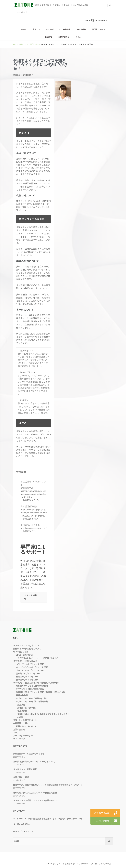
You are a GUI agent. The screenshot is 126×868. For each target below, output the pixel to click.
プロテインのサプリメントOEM (30, 671)
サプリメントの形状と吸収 (25, 770)
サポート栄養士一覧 (34, 598)
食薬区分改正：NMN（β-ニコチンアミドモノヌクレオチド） (44, 715)
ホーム (24, 29)
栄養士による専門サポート (25, 721)
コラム (78, 37)
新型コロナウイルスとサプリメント (29, 755)
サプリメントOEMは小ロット (26, 646)
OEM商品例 (81, 29)
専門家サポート (99, 29)
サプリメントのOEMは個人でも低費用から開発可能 (36, 684)
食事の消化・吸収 (21, 778)
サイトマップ (19, 740)
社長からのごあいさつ (26, 727)
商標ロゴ (36, 29)
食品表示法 (22, 712)
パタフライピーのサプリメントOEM (32, 668)
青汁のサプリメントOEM (27, 681)
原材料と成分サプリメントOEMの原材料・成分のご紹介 (41, 693)
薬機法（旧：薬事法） (27, 709)
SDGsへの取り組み (24, 656)
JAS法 (20, 718)
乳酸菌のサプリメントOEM (28, 674)
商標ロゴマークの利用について (27, 650)
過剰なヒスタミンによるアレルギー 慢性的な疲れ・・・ (38, 794)
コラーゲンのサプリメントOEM (30, 665)
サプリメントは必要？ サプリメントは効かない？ (35, 801)
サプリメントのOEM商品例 (25, 662)
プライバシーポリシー (23, 737)
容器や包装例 (22, 696)
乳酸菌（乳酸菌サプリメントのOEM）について (34, 762)
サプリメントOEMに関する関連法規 (32, 702)
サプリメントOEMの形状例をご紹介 (32, 699)
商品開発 (67, 29)
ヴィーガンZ (52, 29)
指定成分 (21, 705)
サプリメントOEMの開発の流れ (30, 690)
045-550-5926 (23, 825)
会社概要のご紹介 (21, 724)
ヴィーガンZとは (21, 653)
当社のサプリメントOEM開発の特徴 (32, 687)
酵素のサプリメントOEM (27, 677)
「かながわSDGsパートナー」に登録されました (37, 659)
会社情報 (49, 37)
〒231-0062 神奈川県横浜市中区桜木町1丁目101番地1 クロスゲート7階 (49, 820)
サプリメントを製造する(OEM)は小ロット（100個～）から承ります (83, 864)
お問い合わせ (64, 37)
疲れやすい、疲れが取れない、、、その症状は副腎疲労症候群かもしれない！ (48, 786)
